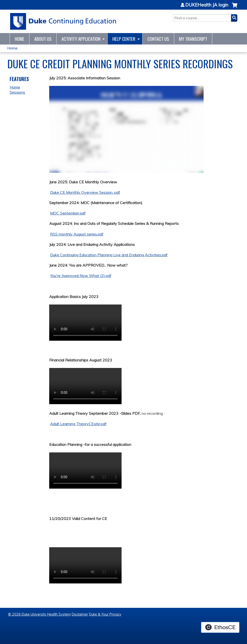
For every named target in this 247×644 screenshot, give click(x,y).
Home (20, 39)
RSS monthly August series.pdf (77, 234)
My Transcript (193, 39)
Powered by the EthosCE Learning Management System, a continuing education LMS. (220, 627)
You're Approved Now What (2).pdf (81, 276)
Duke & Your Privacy (105, 614)
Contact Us (158, 39)
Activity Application (81, 39)
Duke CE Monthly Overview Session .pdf (85, 192)
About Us (43, 39)
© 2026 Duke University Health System (39, 614)
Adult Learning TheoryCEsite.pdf (78, 424)
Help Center (124, 39)
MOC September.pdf (68, 213)
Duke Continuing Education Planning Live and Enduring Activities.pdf (109, 255)
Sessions (17, 92)
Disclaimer (80, 614)
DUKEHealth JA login (207, 5)
